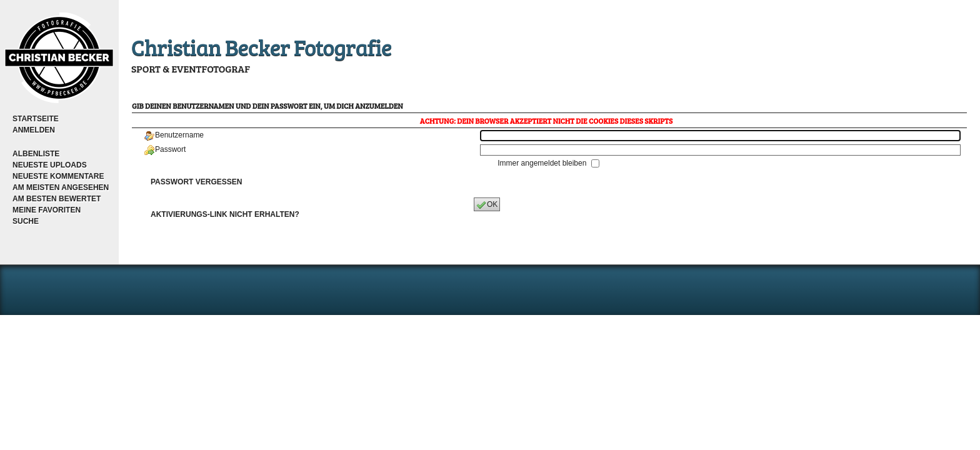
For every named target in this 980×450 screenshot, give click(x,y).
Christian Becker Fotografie (261, 47)
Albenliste (36, 154)
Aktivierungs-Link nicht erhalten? (225, 214)
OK (487, 205)
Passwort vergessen (196, 182)
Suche (26, 221)
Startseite (36, 119)
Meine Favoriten (47, 210)
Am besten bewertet (57, 199)
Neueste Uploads (50, 165)
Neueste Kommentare (58, 176)
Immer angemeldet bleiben (543, 163)
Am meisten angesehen (61, 187)
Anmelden (34, 130)
